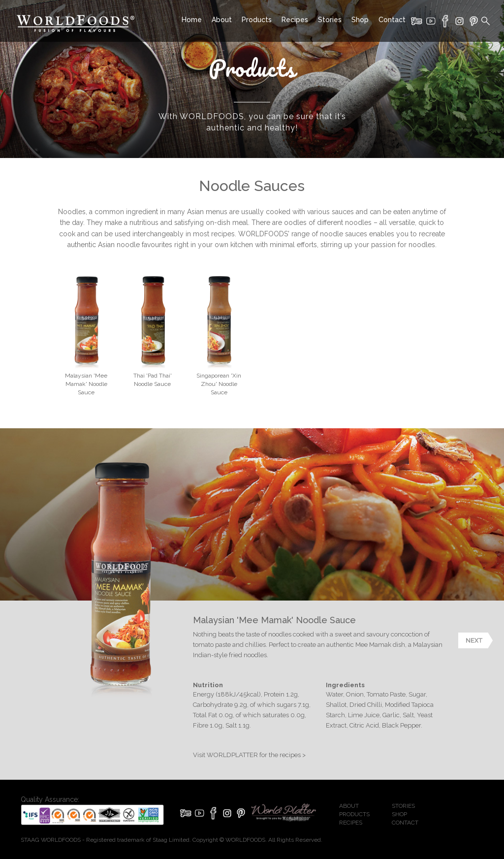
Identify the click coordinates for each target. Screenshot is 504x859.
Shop (360, 20)
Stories (330, 20)
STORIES (403, 806)
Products (257, 20)
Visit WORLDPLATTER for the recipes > (249, 755)
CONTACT (405, 823)
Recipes (295, 20)
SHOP (399, 814)
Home (192, 20)
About (222, 20)
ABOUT (349, 806)
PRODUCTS (354, 814)
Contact (392, 20)
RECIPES (351, 823)
